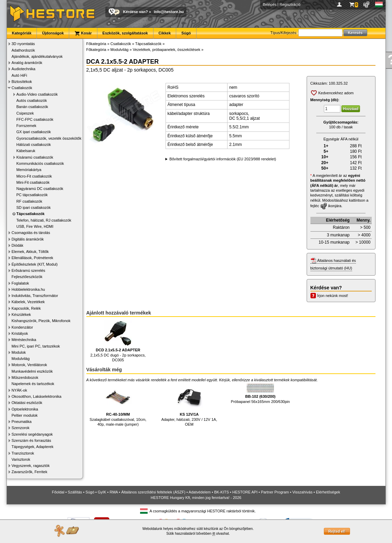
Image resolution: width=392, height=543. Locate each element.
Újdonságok (53, 33)
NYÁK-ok (19, 390)
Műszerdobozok (25, 377)
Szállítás (75, 492)
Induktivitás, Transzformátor (35, 296)
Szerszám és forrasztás (31, 440)
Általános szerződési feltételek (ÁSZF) (153, 492)
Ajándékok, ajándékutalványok (37, 56)
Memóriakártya (29, 170)
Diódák (18, 245)
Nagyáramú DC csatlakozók (40, 189)
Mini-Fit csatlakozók (33, 182)
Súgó (186, 33)
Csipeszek (25, 113)
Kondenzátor (22, 327)
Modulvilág (21, 359)
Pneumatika (22, 422)
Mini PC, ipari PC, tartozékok (36, 346)
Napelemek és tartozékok (33, 384)
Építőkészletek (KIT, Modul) (35, 264)
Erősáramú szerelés (29, 270)
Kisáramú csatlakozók (35, 157)
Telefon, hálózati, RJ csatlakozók (44, 220)
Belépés (270, 4)
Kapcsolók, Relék (26, 308)
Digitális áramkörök (28, 239)
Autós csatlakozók (32, 100)
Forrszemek (27, 126)
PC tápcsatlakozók (32, 195)
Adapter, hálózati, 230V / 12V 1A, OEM (189, 405)
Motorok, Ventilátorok (29, 365)
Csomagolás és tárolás (31, 233)
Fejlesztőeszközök (27, 277)
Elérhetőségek (328, 492)
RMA (114, 492)
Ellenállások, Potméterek (33, 258)
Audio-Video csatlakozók (37, 94)
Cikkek (165, 33)
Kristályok (20, 333)
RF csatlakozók (29, 201)
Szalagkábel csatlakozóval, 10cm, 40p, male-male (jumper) (118, 405)
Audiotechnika (24, 69)
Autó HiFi (19, 75)
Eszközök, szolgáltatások (125, 33)
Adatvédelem (200, 492)
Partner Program (275, 492)
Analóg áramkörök (27, 63)
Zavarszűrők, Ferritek (30, 472)
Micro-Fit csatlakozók (34, 176)
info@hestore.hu (169, 12)
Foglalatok (20, 283)
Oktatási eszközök (27, 403)
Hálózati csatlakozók (34, 145)
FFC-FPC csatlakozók (35, 119)
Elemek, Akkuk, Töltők (30, 252)
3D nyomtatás (23, 44)
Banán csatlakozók (32, 107)
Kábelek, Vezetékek (28, 302)
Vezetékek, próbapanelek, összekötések (167, 50)
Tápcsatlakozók (31, 214)
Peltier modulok (25, 415)
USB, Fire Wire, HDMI (35, 226)
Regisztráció (290, 4)
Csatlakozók (22, 88)
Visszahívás (302, 492)
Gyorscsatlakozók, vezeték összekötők (49, 138)
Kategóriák (22, 33)
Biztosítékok (22, 82)
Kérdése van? (136, 12)
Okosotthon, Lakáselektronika (37, 396)
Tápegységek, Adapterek (33, 447)
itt (214, 534)
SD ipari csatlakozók (34, 207)
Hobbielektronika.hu (28, 289)
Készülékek (21, 315)
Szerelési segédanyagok (32, 434)
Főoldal (58, 492)
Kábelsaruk (26, 151)
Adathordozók (23, 50)
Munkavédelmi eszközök (32, 371)
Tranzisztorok (23, 453)
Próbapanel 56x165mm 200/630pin (260, 393)
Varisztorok (21, 459)
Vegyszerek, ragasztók (31, 466)
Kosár (83, 33)
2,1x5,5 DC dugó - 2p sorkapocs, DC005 (118, 341)
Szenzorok (21, 428)
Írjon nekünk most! (333, 296)
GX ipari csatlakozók (34, 132)
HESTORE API (245, 492)
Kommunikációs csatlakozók (40, 163)
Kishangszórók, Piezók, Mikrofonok (41, 321)
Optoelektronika (25, 409)
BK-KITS (221, 492)
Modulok (19, 352)
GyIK (102, 492)
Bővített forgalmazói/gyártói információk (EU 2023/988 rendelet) (223, 159)
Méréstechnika (24, 340)
